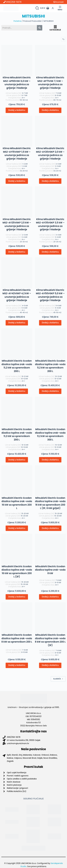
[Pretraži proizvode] (37, 8)
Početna (17, 21)
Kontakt (59, 2)
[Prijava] (53, 8)
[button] (55, 27)
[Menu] (60, 8)
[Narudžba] (63, 39)
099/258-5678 (12, 2)
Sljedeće (58, 679)
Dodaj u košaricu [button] (17, 110)
